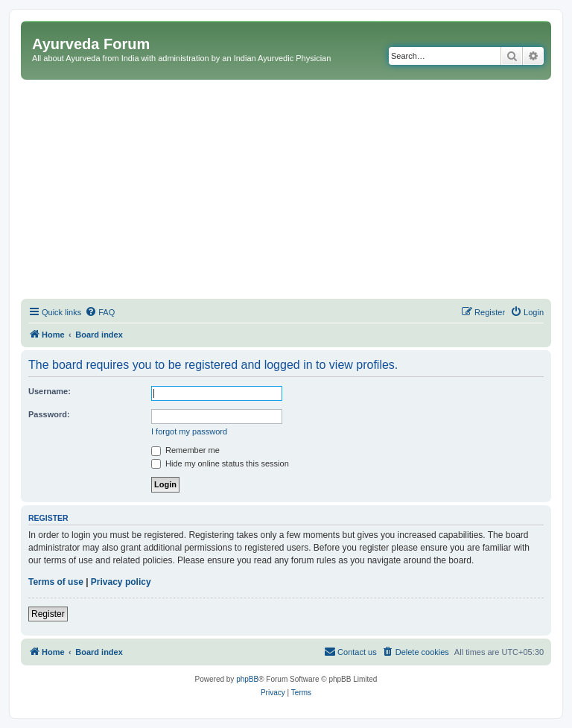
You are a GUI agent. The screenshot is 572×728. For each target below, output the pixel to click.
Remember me (185, 450)
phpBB (247, 679)
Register (48, 614)
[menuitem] (100, 312)
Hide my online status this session (220, 463)
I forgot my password (189, 431)
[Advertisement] (286, 192)
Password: (49, 414)
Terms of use (56, 582)
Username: (50, 391)
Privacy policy (121, 582)
